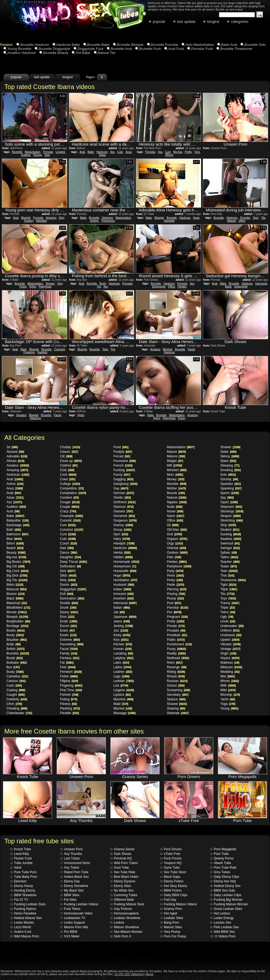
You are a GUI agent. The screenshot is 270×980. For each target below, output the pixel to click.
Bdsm (15, 543)
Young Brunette (19, 49)
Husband (124, 585)
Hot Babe (83, 53)
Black (228, 287)
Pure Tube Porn (23, 872)
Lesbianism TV (73, 918)
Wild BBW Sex (222, 932)
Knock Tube (21, 849)
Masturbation (33, 152)
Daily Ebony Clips (225, 877)
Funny (122, 475)
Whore (169, 155)
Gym (121, 534)
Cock (68, 475)
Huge (196, 218)
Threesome (108, 221)
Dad (67, 548)
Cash (14, 686)
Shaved (177, 704)
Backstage (18, 525)
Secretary (178, 695)
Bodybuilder (18, 621)
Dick (67, 571)
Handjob (42, 352)
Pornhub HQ (121, 858)
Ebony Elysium (123, 881)
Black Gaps (170, 877)
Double (69, 603)
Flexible (69, 713)
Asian (15, 498)
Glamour (123, 507)
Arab (14, 493)
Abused (15, 452)
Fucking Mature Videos (179, 904)
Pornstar (48, 152)
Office (242, 221)
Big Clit (15, 566)
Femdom (71, 672)
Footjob (123, 452)
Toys (197, 152)
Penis (175, 575)
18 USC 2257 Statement (129, 974)
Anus (129, 152)
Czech (68, 543)
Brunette (17, 152)
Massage (124, 713)
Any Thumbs (71, 854)
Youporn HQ (171, 863)
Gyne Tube (170, 868)
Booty (15, 635)
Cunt (168, 152)
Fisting (68, 699)
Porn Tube (220, 854)
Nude (175, 507)
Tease (102, 155)
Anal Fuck (176, 49)
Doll (67, 594)
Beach (15, 548)
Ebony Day (70, 881)
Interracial (261, 284)
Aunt (13, 511)
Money (175, 479)
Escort (68, 626)
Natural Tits (107, 53)
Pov (113, 349)
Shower (50, 284)
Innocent (123, 594)
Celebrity (17, 699)
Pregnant (177, 617)
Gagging (123, 479)
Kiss (121, 640)
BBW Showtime (23, 895)
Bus (13, 667)
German (124, 493)
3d (12, 447)
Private (176, 626)
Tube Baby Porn (24, 877)
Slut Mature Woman (126, 932)
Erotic (68, 621)
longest (213, 22)
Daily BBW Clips (174, 895)
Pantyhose (45, 287)
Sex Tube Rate (123, 872)
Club (67, 470)
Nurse (175, 511)
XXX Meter (70, 936)
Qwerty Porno (222, 858)
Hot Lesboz (220, 913)
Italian (122, 608)
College (70, 484)
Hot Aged (169, 913)
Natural (231, 221)
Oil (173, 525)
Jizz (121, 631)
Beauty (16, 553)
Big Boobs (18, 562)
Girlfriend (124, 502)
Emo (67, 617)
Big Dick (17, 575)
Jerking (94, 221)
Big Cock (17, 571)
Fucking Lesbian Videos (79, 904)
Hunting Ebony (23, 890)
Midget (175, 461)
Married (123, 708)
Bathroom (17, 534)
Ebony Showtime (74, 886)
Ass (112, 152)
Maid (121, 704)
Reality (176, 653)
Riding (176, 672)
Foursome (124, 461)
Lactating (123, 653)
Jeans (122, 621)
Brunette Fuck (150, 49)
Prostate (176, 631)
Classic (69, 452)
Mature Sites (171, 927)
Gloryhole (124, 516)
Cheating (17, 708)
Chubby (70, 447)
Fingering (29, 352)
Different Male (122, 900)
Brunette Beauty (56, 53)
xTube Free (170, 854)
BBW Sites (70, 895)
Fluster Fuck (21, 858)
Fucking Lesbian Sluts (28, 904)
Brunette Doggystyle (54, 49)
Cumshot (59, 349)
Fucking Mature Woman (229, 904)
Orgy (175, 543)
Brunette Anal (121, 49)
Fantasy (29, 221)
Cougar (70, 502)
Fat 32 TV (19, 900)
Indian (122, 589)
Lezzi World (21, 927)
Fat (67, 663)
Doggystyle (159, 287)
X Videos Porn (223, 936)
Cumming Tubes (124, 895)
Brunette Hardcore (35, 45)
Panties (182, 287)
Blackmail (17, 603)
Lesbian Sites (172, 918)
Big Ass (178, 152)
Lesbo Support (73, 923)
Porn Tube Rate (223, 868)
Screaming (178, 690)
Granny (123, 525)
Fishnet (69, 695)
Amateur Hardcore (22, 53)
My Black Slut (72, 890)
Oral (174, 534)
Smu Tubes (220, 872)
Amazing (51, 218)
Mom (175, 475)
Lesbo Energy (222, 918)
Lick (121, 686)
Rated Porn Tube (74, 872)
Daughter (70, 557)
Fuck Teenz (70, 909)
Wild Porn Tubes (124, 863)
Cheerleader (19, 713)
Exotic (68, 635)
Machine (123, 699)
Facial (191, 349)
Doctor (68, 585)
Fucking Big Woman (226, 900)
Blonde (17, 612)
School (176, 686)
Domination (72, 598)
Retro (175, 663)
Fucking (124, 470)
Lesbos (117, 923)
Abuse (149, 974)
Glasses (123, 511)
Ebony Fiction (172, 881)
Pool (174, 603)
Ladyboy (123, 658)
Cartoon (16, 681)
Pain (174, 557)
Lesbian (124, 681)
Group (122, 530)
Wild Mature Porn (25, 936)
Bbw (14, 539)
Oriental (176, 548)
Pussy (182, 418)
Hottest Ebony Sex (225, 886)
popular (159, 22)
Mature (176, 452)
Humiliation (125, 580)
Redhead (178, 658)
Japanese (125, 617)
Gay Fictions (121, 909)
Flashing (70, 708)
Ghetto (122, 498)
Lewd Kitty (20, 854)
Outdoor (26, 155)
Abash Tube (221, 863)
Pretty (188, 152)
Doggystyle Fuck (90, 49)
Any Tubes (70, 868)
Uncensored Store (75, 863)
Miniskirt (177, 470)
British (15, 649)
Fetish (23, 287)
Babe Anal (229, 45)
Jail (119, 612)
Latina (122, 667)
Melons (176, 456)
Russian (177, 681)
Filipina (69, 681)
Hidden (123, 557)
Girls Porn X (121, 936)
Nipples (177, 502)
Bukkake (16, 663)
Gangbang (125, 484)
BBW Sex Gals (223, 890)
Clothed (69, 465)
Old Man (177, 530)
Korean (122, 649)
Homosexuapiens (125, 913)
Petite (175, 585)
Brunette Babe (98, 45)
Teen (256, 218)
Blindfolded (18, 608)
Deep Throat (73, 562)
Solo (47, 155)
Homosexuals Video (77, 913)
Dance (68, 553)
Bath (14, 530)
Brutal (14, 658)
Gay (121, 488)
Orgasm (177, 539)
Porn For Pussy (173, 936)
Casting (16, 690)
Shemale (178, 713)
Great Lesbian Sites (226, 909)
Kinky (122, 635)
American (18, 475)
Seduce (176, 699)
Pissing (38, 155)
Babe (91, 152)
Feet (68, 667)
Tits (263, 218)
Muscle (176, 493)
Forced (122, 456)
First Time (71, 690)
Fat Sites (68, 900)
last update (186, 22)
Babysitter (17, 520)
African (15, 461)
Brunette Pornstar (165, 45)
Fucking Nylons (23, 909)
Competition (72, 488)
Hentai (122, 553)
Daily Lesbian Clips (226, 895)
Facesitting (72, 644)
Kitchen (123, 644)
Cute (120, 152)
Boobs (16, 631)
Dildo (68, 575)
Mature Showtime (125, 927)
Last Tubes (70, 858)
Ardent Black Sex (75, 877)
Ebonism (18, 881)
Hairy (122, 539)
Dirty (62, 218)
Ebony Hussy (22, 886)
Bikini (15, 585)
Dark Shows (121, 854)
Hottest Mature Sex (26, 918)
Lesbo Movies (22, 923)
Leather (123, 672)
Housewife (125, 571)
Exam (67, 631)
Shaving (176, 708)
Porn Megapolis (223, 849)
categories (240, 22)
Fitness (68, 704)
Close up (71, 461)
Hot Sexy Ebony (174, 886)
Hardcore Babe (68, 45)
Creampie (71, 516)
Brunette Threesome (236, 49)
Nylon (33, 287)
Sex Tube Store (173, 872)
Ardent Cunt (21, 932)
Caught (16, 695)
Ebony (69, 612)
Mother (176, 488)
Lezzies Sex (221, 923)
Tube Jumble (21, 863)
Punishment (179, 644)
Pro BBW (69, 932)
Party (175, 571)
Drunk (68, 608)
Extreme (70, 640)
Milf (174, 465)
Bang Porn (170, 923)
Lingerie (60, 152)
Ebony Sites (121, 886)
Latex (121, 663)
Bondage (17, 626)
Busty (103, 284)
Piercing (176, 589)
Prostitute (177, 635)
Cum (68, 525)
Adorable (41, 221)
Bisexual (16, 589)
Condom (69, 498)
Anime (15, 484)
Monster (176, 484)
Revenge (177, 667)
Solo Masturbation (200, 45)
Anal (82, 152)
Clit (66, 456)
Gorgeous (125, 520)
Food (121, 447)
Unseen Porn (72, 849)
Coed (68, 479)
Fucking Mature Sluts (127, 904)
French (123, 465)
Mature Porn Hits (74, 927)
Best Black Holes (124, 877)
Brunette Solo (255, 45)
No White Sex (122, 890)
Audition (16, 507)
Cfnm (14, 704)
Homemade (126, 562)
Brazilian (16, 640)
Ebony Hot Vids (223, 881)
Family (68, 653)
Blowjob (26, 218)
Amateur (155, 349)
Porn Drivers (171, 849)
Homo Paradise (23, 913)
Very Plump (170, 932)
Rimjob (176, 676)
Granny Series (122, 849)
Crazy (68, 511)
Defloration (70, 566)
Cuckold (70, 520)
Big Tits (17, 580)
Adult (16, 868)
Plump (175, 598)
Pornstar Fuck (202, 49)
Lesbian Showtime (125, 918)
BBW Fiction (171, 890)
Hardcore (102, 152)
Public (176, 640)
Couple (70, 507)
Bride (13, 644)
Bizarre (15, 594)
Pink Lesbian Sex (225, 927)
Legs (121, 676)
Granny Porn (171, 909)
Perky (175, 580)
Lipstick (122, 695)
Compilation (73, 493)
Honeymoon (125, 566)
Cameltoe (17, 676)
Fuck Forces (171, 858)
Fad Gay (168, 900)
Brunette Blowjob (130, 45)
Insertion (123, 598)
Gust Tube (120, 868)
